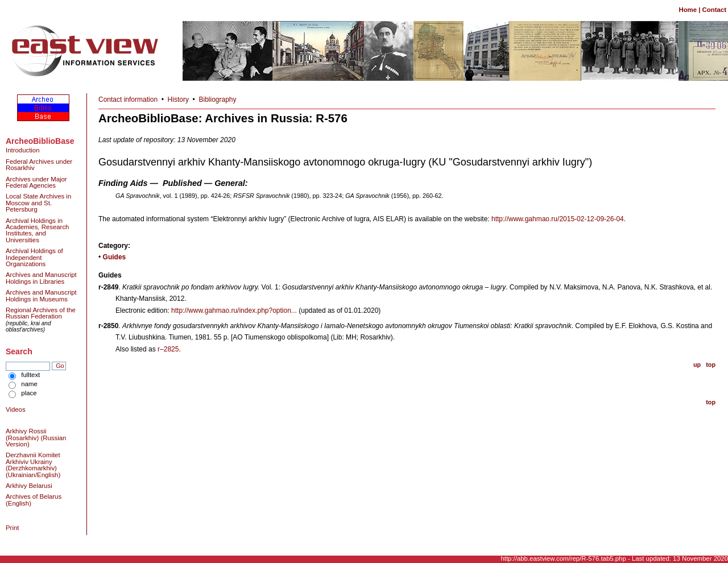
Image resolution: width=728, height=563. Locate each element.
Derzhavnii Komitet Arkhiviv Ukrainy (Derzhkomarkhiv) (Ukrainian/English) (33, 465)
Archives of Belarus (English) (34, 500)
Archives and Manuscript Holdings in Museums (41, 295)
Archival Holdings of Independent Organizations (34, 257)
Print (12, 528)
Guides (115, 257)
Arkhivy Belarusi (29, 486)
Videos (16, 409)
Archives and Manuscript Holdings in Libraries (41, 278)
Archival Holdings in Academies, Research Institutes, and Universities (37, 230)
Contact (714, 10)
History (178, 100)
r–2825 (168, 349)
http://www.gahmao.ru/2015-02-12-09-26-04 (558, 219)
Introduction (23, 150)
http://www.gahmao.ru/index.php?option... (234, 311)
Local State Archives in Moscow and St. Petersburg (38, 203)
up (697, 365)
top (711, 365)
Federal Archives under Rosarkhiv (39, 165)
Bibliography (218, 100)
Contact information (128, 100)
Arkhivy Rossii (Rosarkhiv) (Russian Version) (36, 438)
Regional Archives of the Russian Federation (41, 313)
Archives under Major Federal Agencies (36, 182)
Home (688, 10)
